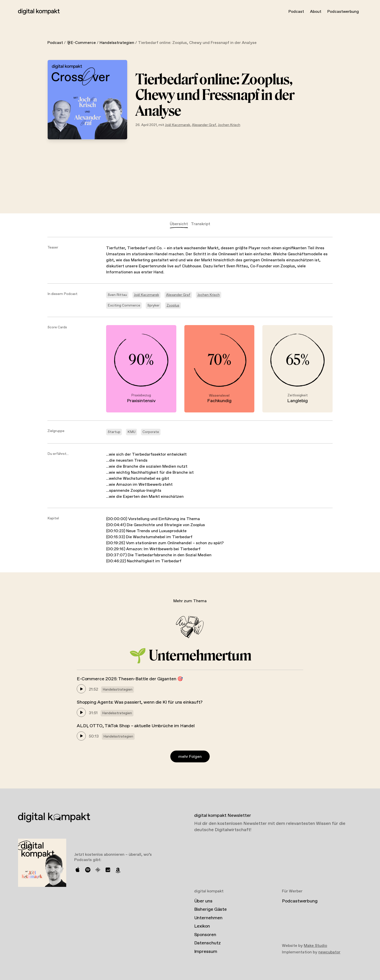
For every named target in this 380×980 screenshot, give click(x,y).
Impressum (206, 952)
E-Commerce (81, 43)
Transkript (201, 224)
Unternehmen (208, 918)
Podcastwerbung (343, 12)
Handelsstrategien (117, 43)
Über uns (203, 901)
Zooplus (173, 305)
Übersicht (179, 224)
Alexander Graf (204, 125)
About (316, 12)
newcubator (329, 952)
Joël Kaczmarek (178, 125)
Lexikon (202, 926)
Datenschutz (207, 943)
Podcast (296, 12)
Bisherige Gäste (211, 909)
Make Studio (315, 946)
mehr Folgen (190, 757)
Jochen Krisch (229, 125)
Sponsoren (205, 935)
